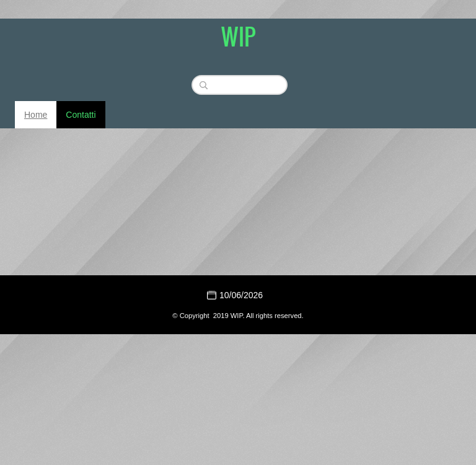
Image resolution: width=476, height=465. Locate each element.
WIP (238, 36)
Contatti (81, 115)
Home (36, 115)
